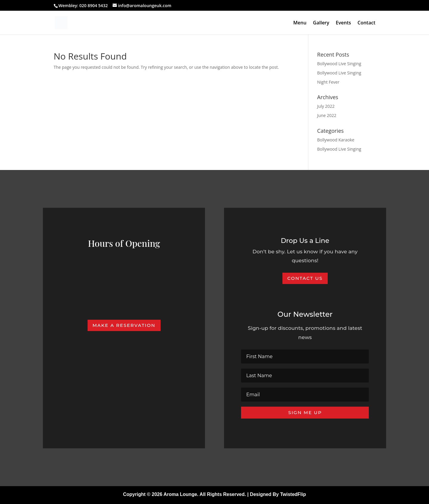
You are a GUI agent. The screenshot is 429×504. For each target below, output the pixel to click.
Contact (366, 23)
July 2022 (326, 106)
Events (343, 23)
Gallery (321, 23)
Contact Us (305, 278)
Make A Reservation (124, 325)
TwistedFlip (293, 494)
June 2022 (327, 115)
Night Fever (328, 82)
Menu (300, 23)
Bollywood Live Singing (339, 64)
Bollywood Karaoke (336, 140)
